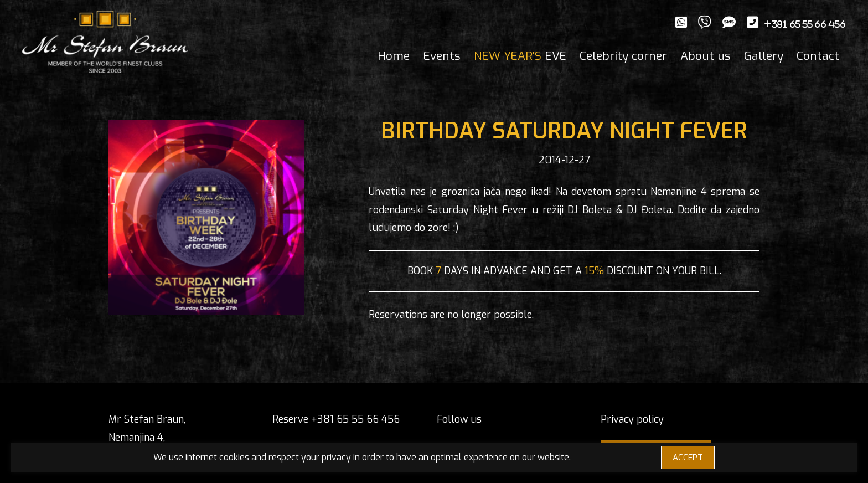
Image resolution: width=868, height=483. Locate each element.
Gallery (764, 56)
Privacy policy (632, 419)
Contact (818, 56)
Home (394, 56)
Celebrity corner (623, 56)
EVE (520, 56)
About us (706, 56)
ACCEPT (688, 458)
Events (442, 56)
